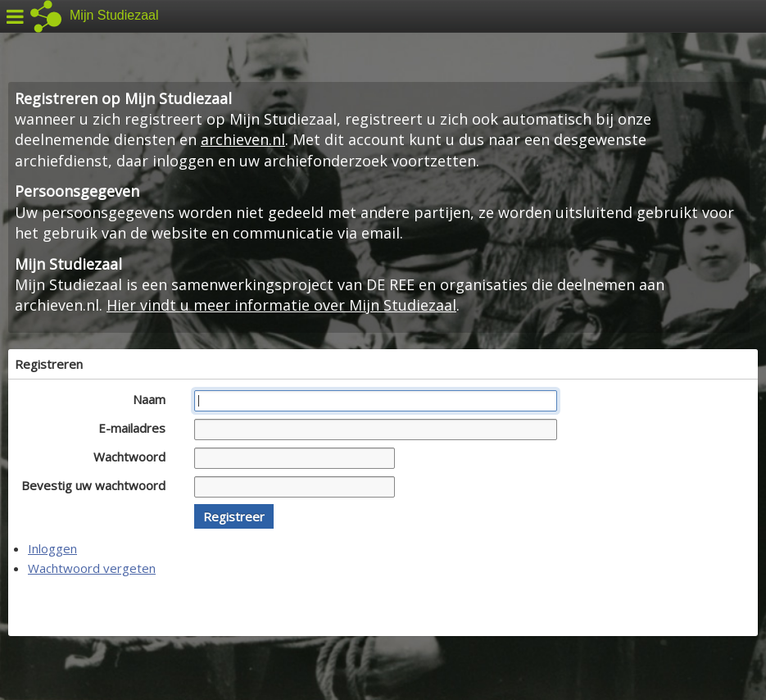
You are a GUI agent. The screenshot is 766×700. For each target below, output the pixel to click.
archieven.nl (243, 139)
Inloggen (52, 548)
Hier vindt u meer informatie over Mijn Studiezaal (281, 305)
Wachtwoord (134, 457)
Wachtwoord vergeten (92, 568)
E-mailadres (136, 428)
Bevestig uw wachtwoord (98, 485)
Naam (154, 399)
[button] (234, 516)
